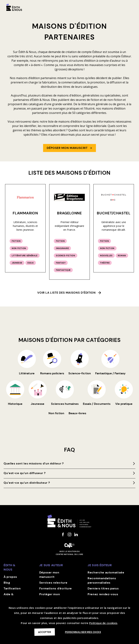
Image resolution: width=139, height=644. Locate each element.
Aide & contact (10, 596)
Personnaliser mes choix (83, 632)
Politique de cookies (103, 623)
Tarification (12, 588)
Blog (7, 583)
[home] (14, 7)
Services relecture (53, 583)
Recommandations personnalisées (102, 580)
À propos (10, 577)
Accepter (45, 632)
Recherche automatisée (106, 572)
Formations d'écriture (56, 588)
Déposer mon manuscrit (49, 575)
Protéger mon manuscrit (50, 596)
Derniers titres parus (103, 588)
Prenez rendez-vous (103, 594)
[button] (132, 6)
